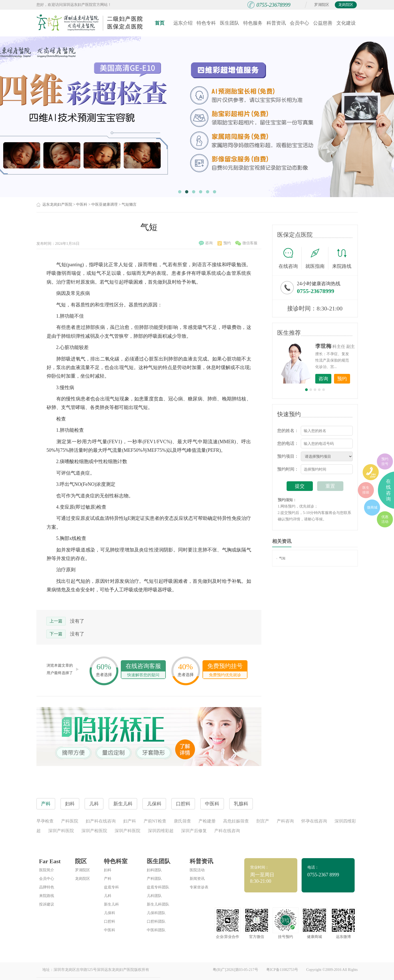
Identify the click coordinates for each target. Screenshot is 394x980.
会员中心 (299, 23)
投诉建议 (47, 904)
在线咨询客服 (143, 671)
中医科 (82, 204)
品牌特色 (47, 887)
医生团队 (230, 23)
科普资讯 (276, 23)
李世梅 (323, 346)
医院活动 (197, 870)
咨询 (206, 243)
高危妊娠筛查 (236, 821)
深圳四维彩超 (161, 831)
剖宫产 (263, 821)
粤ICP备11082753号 (282, 970)
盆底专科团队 (158, 887)
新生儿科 (111, 904)
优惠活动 (385, 519)
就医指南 (317, 258)
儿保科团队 (156, 913)
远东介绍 (183, 23)
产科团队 (154, 879)
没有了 (77, 621)
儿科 (108, 896)
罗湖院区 (322, 5)
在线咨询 (290, 258)
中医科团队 (156, 930)
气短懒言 (129, 204)
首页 (160, 23)
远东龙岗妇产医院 (57, 204)
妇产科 (130, 821)
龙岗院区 (346, 5)
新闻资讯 (197, 879)
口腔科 (110, 921)
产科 (108, 879)
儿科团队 (154, 896)
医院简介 (47, 870)
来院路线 (342, 259)
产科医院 (70, 821)
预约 (224, 243)
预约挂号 (385, 461)
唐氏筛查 (182, 821)
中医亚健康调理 (104, 204)
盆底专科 (111, 887)
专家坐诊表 (199, 887)
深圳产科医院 (61, 831)
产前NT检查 (155, 821)
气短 (281, 558)
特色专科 (206, 23)
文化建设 (346, 23)
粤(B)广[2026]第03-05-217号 (235, 970)
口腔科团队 (156, 921)
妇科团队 (154, 870)
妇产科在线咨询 (101, 821)
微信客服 (246, 243)
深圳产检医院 (94, 831)
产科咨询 (285, 821)
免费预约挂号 (225, 671)
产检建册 (207, 821)
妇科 (108, 870)
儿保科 (110, 913)
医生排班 (366, 490)
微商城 (372, 507)
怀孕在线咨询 (314, 821)
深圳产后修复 (194, 831)
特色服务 (253, 23)
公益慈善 (323, 23)
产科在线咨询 (227, 831)
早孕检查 (45, 821)
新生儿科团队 (158, 904)
